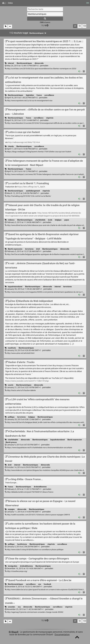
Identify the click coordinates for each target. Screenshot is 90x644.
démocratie (39, 63)
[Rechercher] (45, 19)
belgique (58, 220)
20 (75, 26)
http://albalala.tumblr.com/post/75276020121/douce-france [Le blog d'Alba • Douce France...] (29, 492)
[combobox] (45, 14)
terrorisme (29, 249)
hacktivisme (22, 544)
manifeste (12, 348)
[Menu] (88, 4)
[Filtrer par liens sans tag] (6, 27)
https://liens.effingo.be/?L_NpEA (31, 187)
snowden (11, 607)
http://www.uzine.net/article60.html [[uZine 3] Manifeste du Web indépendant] (20, 353)
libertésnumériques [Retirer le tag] (38, 33)
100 (84, 26)
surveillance (49, 95)
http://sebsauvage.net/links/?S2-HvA (24, 142)
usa (40, 584)
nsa (19, 607)
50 (80, 26)
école (50, 220)
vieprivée (50, 118)
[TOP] (77, 638)
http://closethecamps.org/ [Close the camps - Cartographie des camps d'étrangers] (16, 571)
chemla (11, 146)
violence (11, 220)
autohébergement (33, 191)
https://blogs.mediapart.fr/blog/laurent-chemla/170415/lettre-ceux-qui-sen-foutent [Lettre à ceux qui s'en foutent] (38, 152)
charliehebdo (40, 220)
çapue (67, 220)
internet (11, 63)
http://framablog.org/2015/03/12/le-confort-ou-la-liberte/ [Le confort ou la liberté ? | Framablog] (28, 196)
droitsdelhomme (40, 487)
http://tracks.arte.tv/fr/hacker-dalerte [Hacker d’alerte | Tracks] (20, 390)
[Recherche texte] (45, 9)
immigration (13, 566)
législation (30, 95)
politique (11, 417)
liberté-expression (15, 249)
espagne (11, 509)
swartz (11, 385)
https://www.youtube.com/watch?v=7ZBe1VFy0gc (27, 381)
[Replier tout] (10, 27)
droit (38, 249)
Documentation (62, 635)
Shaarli (15, 632)
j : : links (7, 3)
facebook (47, 584)
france (39, 95)
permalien (27, 66)
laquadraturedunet (15, 287)
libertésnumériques (24, 63)
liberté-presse (11, 442)
